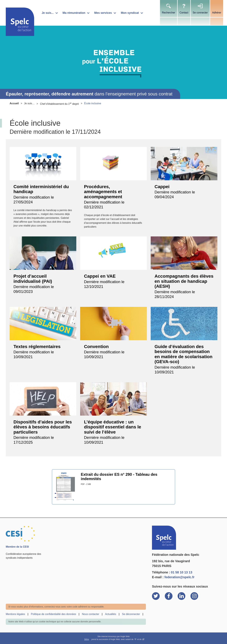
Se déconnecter (131, 614)
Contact (184, 13)
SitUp (86, 639)
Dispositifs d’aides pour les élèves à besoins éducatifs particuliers (43, 427)
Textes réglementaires (37, 347)
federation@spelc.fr (179, 577)
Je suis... (48, 13)
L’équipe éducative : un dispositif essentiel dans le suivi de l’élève (113, 427)
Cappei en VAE (100, 276)
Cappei (162, 187)
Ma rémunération (74, 13)
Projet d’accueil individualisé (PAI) (33, 279)
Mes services (103, 13)
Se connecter (200, 13)
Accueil (14, 103)
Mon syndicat (130, 13)
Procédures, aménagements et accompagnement (103, 192)
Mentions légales (15, 614)
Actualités (111, 614)
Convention (96, 347)
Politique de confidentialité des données (54, 614)
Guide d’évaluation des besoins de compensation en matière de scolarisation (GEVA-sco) (183, 354)
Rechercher (169, 13)
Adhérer (217, 13)
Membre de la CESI (17, 547)
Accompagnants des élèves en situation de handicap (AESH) (184, 281)
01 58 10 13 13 (182, 572)
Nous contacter (91, 614)
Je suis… (29, 103)
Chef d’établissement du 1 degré (59, 104)
